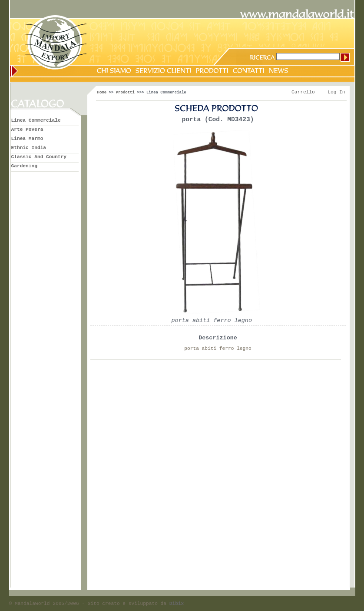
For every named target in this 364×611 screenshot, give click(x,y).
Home (102, 93)
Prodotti (125, 93)
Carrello (303, 92)
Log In (336, 92)
